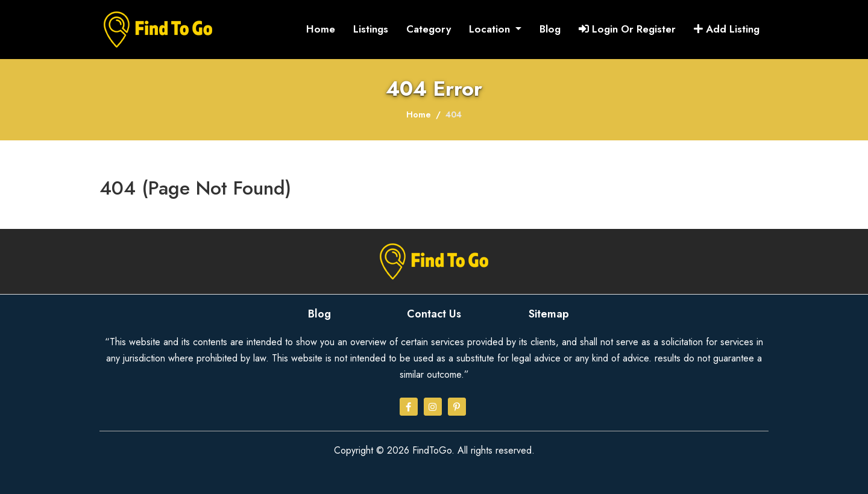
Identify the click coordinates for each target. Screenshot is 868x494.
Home (321, 29)
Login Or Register (627, 29)
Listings (371, 29)
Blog (550, 29)
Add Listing (727, 29)
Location (491, 29)
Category (429, 29)
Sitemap (549, 314)
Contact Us (434, 314)
